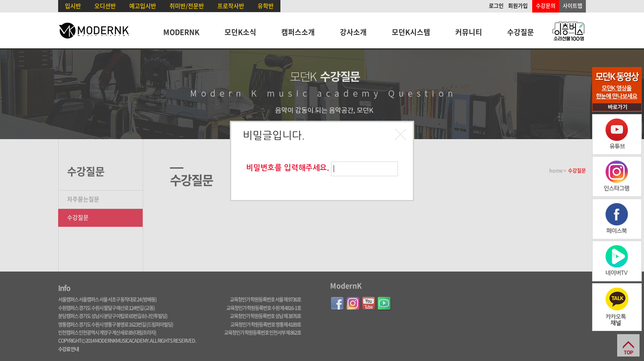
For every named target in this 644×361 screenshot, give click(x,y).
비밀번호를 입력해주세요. (288, 168)
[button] (402, 136)
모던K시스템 (411, 32)
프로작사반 (231, 6)
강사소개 (353, 32)
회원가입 (518, 6)
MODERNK (181, 32)
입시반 (73, 6)
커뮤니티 (469, 32)
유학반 (266, 6)
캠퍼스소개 (298, 32)
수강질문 (521, 32)
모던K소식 (240, 32)
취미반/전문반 (187, 6)
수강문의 (546, 6)
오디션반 (105, 6)
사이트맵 (572, 6)
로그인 (496, 6)
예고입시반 (143, 6)
